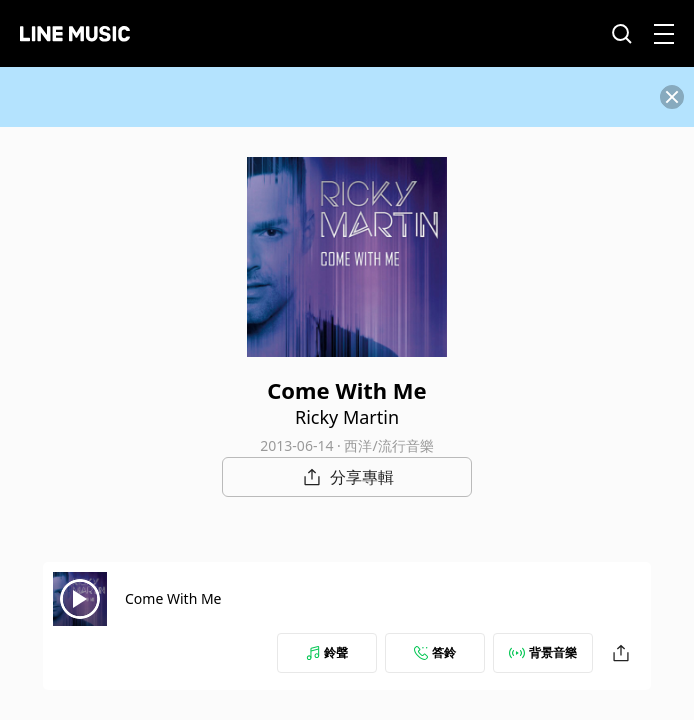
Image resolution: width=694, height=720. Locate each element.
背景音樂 (543, 652)
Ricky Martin (347, 417)
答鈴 (435, 652)
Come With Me (173, 598)
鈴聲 (327, 652)
